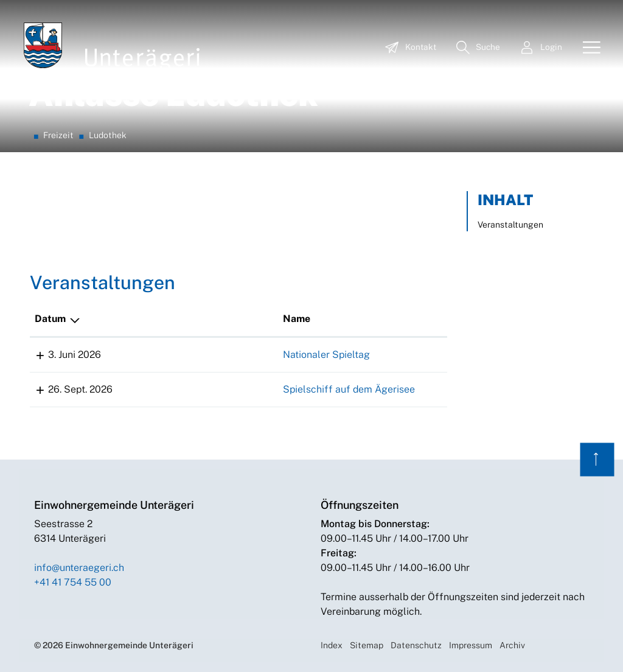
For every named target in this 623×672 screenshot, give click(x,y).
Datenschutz (416, 645)
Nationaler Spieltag (168, 355)
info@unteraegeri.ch (79, 568)
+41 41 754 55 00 (73, 582)
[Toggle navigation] (587, 48)
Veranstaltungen (510, 225)
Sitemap (367, 645)
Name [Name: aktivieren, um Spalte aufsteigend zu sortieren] (138, 319)
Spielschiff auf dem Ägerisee (191, 389)
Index (332, 645)
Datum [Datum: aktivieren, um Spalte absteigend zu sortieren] (50, 319)
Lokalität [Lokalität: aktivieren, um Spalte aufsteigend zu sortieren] (316, 319)
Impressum (471, 645)
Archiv (512, 645)
